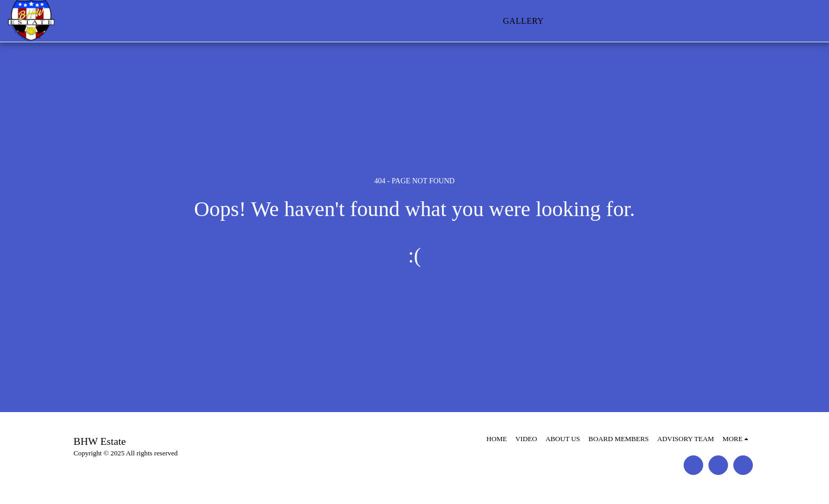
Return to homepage (414, 298)
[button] (728, 21)
